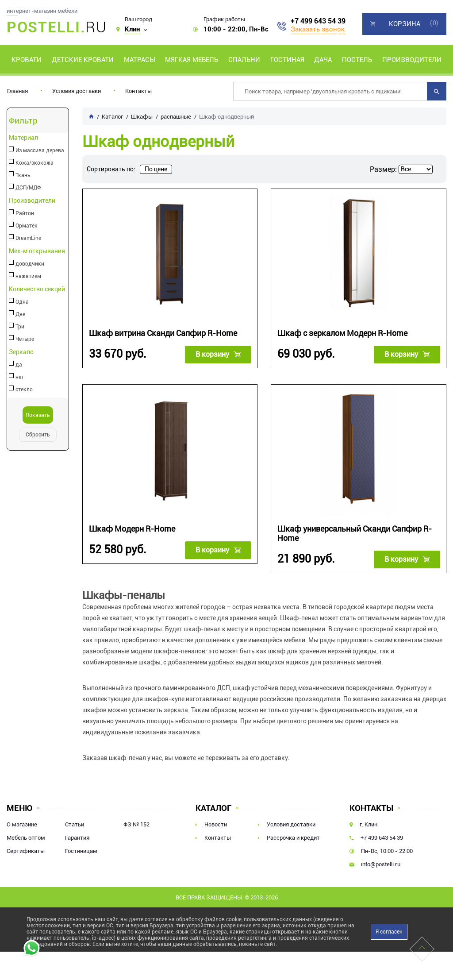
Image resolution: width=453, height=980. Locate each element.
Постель (357, 60)
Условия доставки (77, 91)
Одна (22, 302)
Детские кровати (83, 60)
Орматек (27, 226)
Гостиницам (81, 851)
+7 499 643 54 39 (318, 21)
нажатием (28, 276)
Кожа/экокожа (35, 163)
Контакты (138, 91)
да (19, 365)
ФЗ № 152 (136, 824)
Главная (17, 91)
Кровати (27, 60)
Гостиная (287, 60)
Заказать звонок (318, 29)
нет (20, 377)
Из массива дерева (40, 150)
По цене (156, 169)
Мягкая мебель (192, 60)
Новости (216, 824)
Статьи (75, 824)
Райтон (25, 213)
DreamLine (28, 238)
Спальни (244, 60)
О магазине (22, 824)
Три (20, 327)
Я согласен (389, 931)
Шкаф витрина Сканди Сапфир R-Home (163, 333)
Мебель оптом (26, 837)
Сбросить (38, 435)
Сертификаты (26, 851)
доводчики (30, 264)
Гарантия (77, 837)
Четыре (25, 339)
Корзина (405, 24)
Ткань (23, 175)
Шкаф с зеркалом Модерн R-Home (342, 333)
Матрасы (140, 60)
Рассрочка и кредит (293, 837)
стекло (24, 390)
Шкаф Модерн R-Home (132, 528)
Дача (323, 60)
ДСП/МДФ (28, 188)
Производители (412, 60)
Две (20, 314)
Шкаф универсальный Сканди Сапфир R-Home (355, 533)
